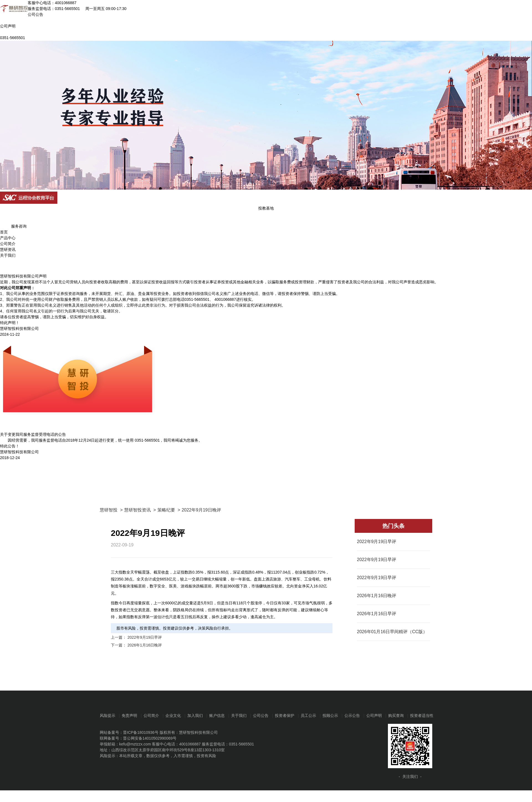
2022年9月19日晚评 (201, 510)
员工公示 (308, 716)
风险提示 (108, 716)
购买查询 (396, 716)
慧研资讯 (8, 249)
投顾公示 (330, 716)
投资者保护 (285, 716)
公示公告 (352, 716)
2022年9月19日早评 (145, 637)
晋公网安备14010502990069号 (150, 738)
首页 (4, 232)
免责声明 (129, 716)
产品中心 (8, 238)
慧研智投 (109, 510)
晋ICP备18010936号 (141, 732)
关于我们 (8, 255)
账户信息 (217, 716)
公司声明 (374, 716)
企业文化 (173, 716)
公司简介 (8, 244)
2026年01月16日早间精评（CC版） (392, 632)
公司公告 (261, 716)
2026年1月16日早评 (377, 614)
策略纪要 (166, 510)
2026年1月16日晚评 (145, 645)
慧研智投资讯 (137, 510)
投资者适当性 (422, 716)
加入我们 (195, 716)
